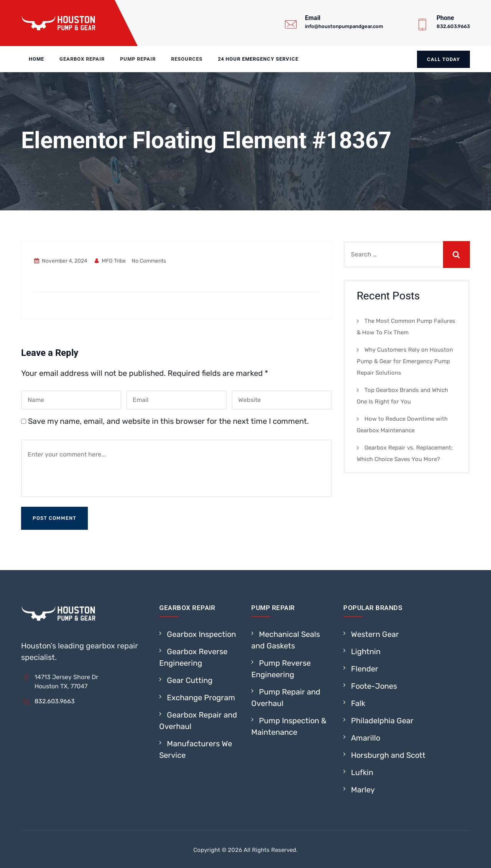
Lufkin (362, 772)
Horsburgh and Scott (388, 755)
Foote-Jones (374, 686)
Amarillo (366, 738)
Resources (187, 59)
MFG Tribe (110, 261)
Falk (358, 703)
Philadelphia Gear (382, 721)
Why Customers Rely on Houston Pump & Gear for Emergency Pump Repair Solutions (405, 361)
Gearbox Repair (82, 59)
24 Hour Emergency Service (258, 59)
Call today (443, 59)
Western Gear (375, 634)
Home (36, 59)
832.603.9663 (453, 26)
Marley (363, 790)
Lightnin (366, 651)
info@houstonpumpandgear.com (344, 26)
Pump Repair (138, 59)
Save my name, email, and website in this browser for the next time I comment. (168, 421)
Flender (365, 669)
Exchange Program (201, 698)
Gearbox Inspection (201, 634)
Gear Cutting (190, 680)
